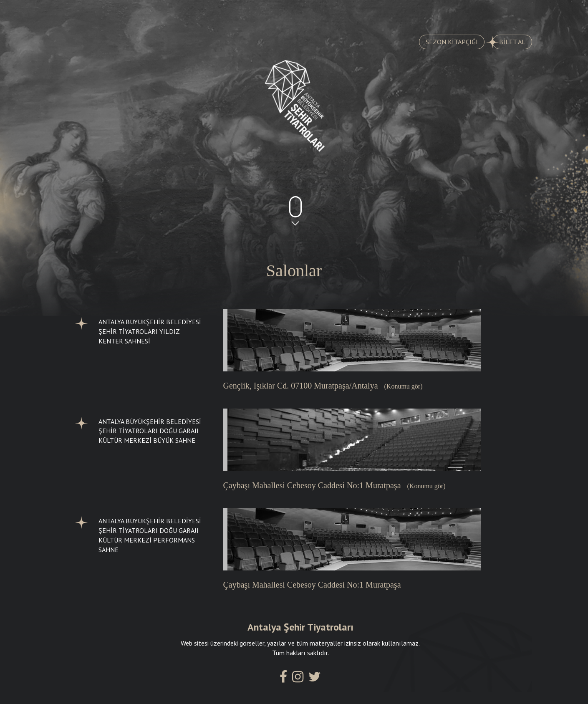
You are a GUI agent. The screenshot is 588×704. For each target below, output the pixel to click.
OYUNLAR (96, 13)
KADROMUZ (332, 13)
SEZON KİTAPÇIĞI (452, 42)
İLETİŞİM (493, 13)
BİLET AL (509, 42)
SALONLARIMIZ (415, 13)
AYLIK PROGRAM (247, 13)
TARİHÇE (167, 13)
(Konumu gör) (404, 386)
